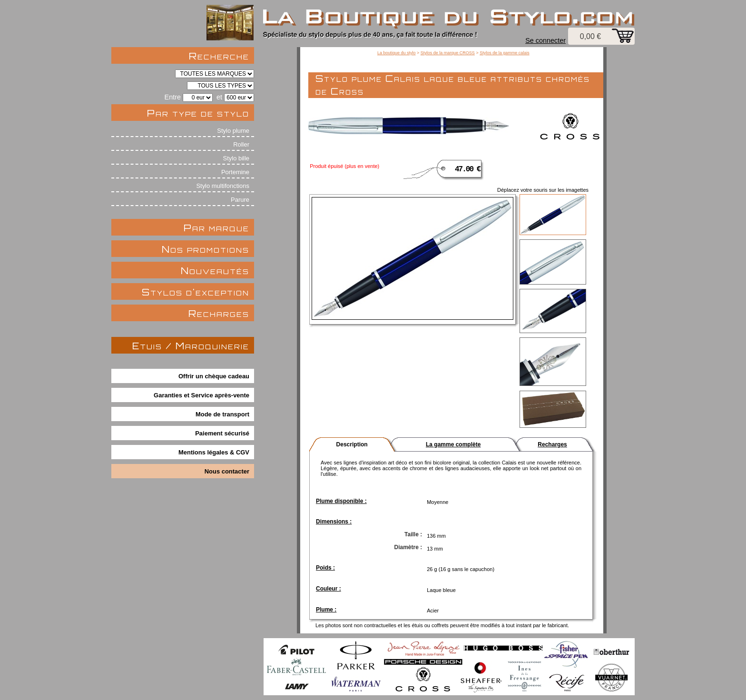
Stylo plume (233, 131)
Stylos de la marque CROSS (448, 53)
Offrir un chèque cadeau (214, 376)
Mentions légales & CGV (214, 452)
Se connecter (545, 40)
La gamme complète (453, 444)
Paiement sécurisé (222, 433)
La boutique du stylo (397, 53)
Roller (241, 144)
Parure (240, 200)
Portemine (235, 172)
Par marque (216, 228)
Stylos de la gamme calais (505, 53)
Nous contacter (227, 471)
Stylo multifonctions (223, 186)
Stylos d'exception (196, 292)
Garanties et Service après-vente (201, 395)
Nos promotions (206, 249)
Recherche (219, 56)
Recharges (219, 313)
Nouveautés (215, 271)
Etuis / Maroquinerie (191, 346)
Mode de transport (222, 414)
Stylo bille (236, 158)
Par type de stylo (198, 113)
